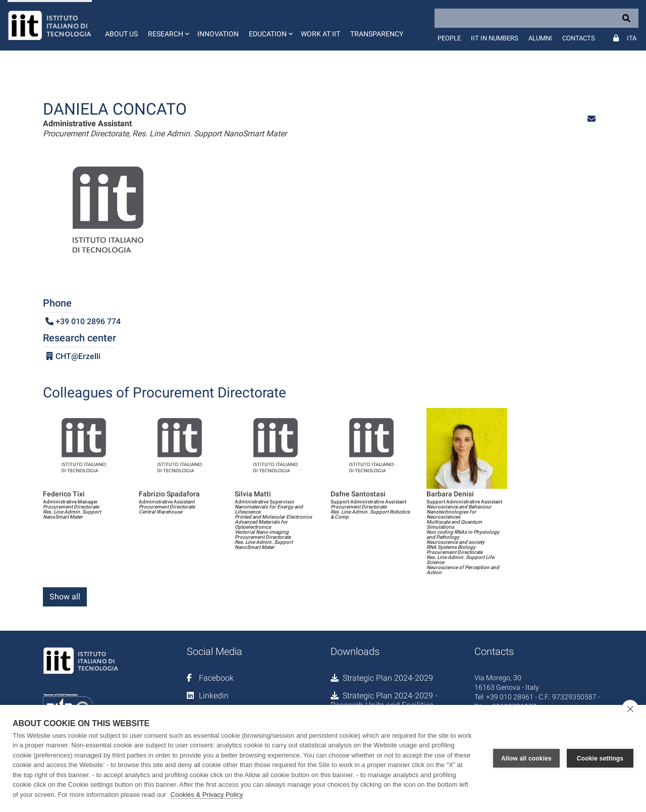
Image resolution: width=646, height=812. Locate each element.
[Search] (536, 18)
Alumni (540, 38)
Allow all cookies (526, 758)
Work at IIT (320, 34)
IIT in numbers (495, 38)
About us (121, 34)
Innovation (218, 34)
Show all (65, 597)
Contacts (579, 38)
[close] (630, 708)
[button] (168, 25)
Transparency (377, 34)
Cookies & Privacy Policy (207, 795)
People (449, 38)
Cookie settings (600, 758)
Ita (632, 38)
